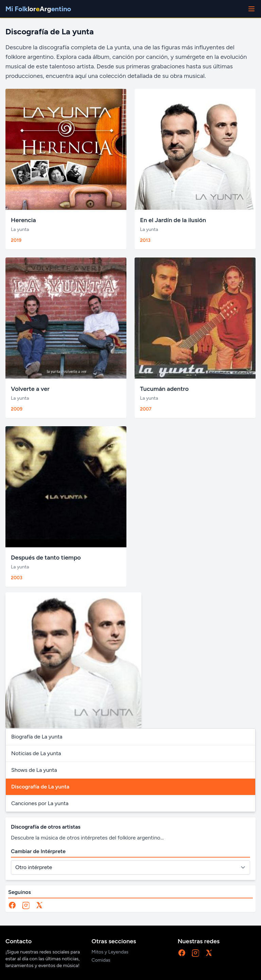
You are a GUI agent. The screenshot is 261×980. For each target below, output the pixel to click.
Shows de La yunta (34, 770)
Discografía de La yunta (40, 787)
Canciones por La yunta (40, 803)
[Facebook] (12, 905)
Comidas (101, 960)
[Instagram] (26, 905)
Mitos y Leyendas (110, 952)
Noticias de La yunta (36, 753)
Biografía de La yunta (37, 737)
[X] (39, 905)
